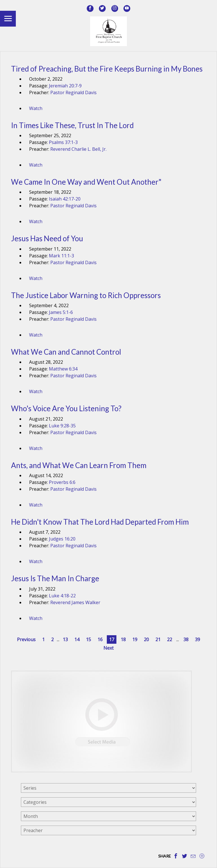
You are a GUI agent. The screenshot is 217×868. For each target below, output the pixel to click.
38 (186, 639)
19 (135, 639)
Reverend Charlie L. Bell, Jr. (78, 149)
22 (170, 639)
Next (108, 648)
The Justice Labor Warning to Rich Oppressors (86, 295)
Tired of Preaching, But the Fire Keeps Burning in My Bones (107, 69)
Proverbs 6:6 (62, 482)
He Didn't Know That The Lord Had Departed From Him (100, 522)
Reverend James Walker (75, 602)
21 (158, 639)
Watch (36, 108)
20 (146, 639)
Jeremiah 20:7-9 (65, 86)
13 (65, 639)
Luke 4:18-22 (62, 596)
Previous (26, 639)
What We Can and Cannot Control (66, 352)
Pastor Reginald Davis (73, 92)
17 (112, 639)
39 (198, 639)
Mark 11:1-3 (61, 256)
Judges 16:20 (62, 539)
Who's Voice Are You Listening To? (66, 408)
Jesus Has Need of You (47, 238)
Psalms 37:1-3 (63, 142)
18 (123, 639)
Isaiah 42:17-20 (65, 199)
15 (88, 639)
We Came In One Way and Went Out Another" (86, 182)
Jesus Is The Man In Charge (55, 578)
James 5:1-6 (61, 312)
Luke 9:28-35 (62, 426)
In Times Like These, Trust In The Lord (72, 125)
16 (100, 639)
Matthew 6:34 (63, 369)
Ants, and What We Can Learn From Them (79, 465)
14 (77, 639)
